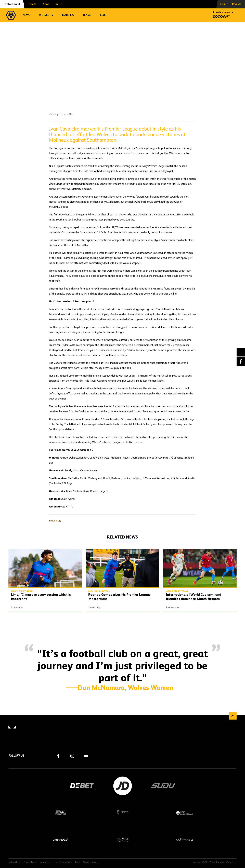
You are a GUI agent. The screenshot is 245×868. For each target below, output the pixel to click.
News (27, 15)
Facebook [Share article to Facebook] (241, 362)
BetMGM (60, 813)
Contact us (45, 862)
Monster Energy (123, 813)
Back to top (233, 716)
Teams (87, 15)
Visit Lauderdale (185, 813)
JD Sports (123, 786)
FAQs (78, 862)
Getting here (15, 862)
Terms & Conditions (63, 862)
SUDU (163, 786)
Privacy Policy (30, 862)
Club (103, 15)
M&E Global (123, 840)
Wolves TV (46, 15)
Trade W (185, 840)
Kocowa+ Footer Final (60, 840)
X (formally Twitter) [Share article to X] (241, 352)
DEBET (82, 786)
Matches (68, 15)
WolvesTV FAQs (91, 862)
